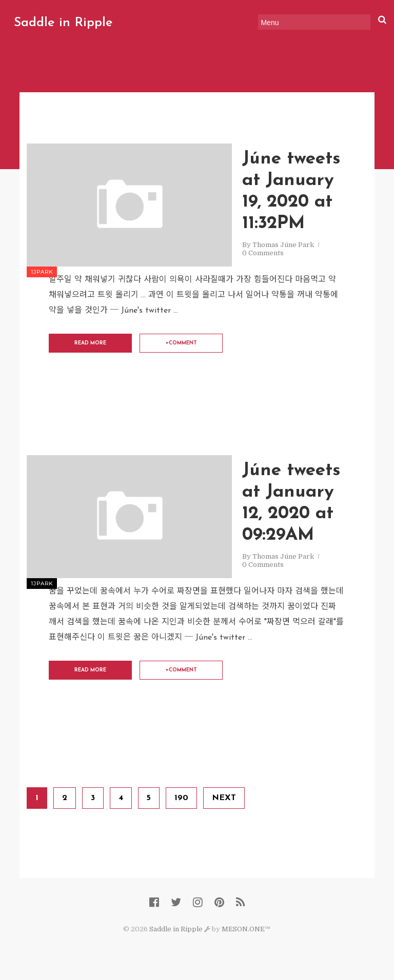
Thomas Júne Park (283, 245)
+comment (181, 343)
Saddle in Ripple (65, 23)
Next (224, 798)
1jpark (42, 272)
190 (181, 798)
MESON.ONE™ (246, 929)
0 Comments (263, 253)
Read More (90, 343)
